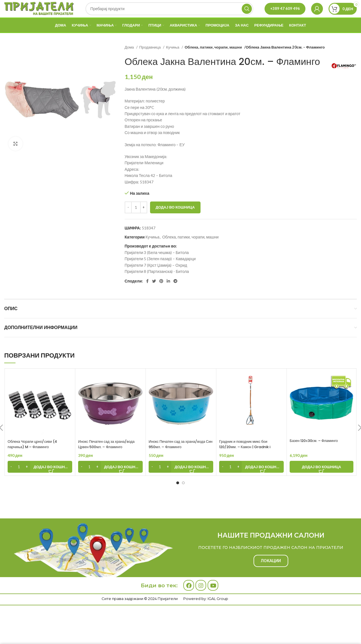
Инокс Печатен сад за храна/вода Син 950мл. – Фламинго (180, 456)
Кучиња (173, 59)
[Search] (170, 15)
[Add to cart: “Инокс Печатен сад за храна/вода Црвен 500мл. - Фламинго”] (110, 479)
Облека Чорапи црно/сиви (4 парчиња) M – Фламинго (35, 456)
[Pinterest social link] (161, 293)
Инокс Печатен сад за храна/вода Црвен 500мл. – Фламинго (109, 456)
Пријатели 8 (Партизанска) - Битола (157, 283)
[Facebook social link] (147, 293)
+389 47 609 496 (285, 14)
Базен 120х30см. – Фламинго (317, 452)
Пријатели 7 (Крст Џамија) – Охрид (156, 277)
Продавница (150, 59)
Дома (130, 59)
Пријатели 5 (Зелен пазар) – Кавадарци (160, 271)
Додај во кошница (175, 219)
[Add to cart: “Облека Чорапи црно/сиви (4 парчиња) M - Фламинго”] (40, 479)
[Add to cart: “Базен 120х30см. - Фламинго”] (322, 479)
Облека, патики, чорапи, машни (212, 59)
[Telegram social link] (175, 293)
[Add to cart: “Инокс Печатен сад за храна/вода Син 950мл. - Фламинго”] (181, 479)
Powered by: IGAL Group (206, 610)
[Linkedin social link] (168, 293)
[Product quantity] (136, 219)
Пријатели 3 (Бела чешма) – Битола (157, 264)
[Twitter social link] (154, 293)
